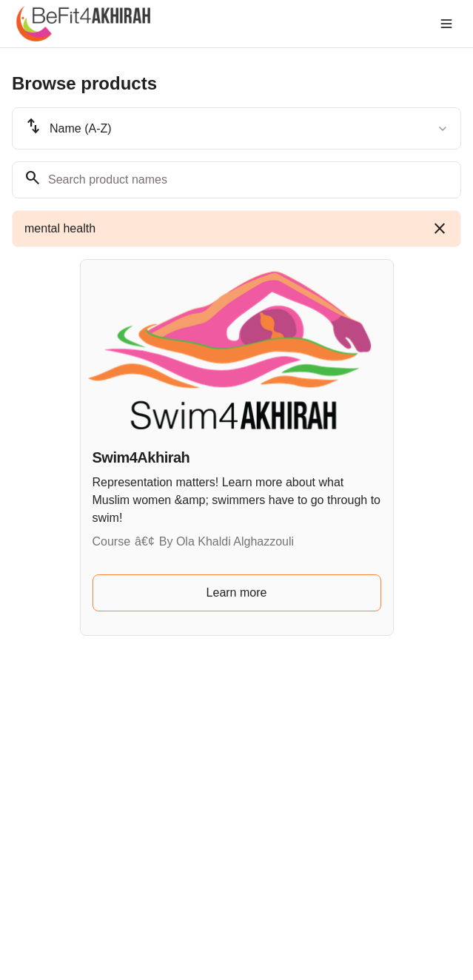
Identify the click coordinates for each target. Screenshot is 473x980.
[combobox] (236, 128)
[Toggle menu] (446, 24)
